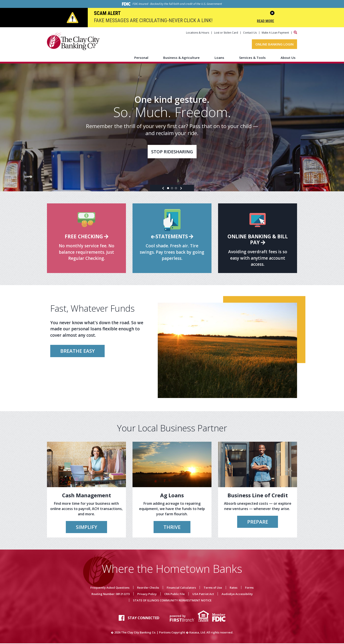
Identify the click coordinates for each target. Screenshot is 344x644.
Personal (141, 58)
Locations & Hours (198, 33)
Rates (234, 588)
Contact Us (250, 33)
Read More (265, 21)
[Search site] (295, 32)
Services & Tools (252, 58)
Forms (249, 588)
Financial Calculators (181, 588)
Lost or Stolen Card (226, 33)
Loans (219, 58)
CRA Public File (175, 595)
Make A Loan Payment (275, 33)
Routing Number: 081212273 (111, 595)
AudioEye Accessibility (237, 595)
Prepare (258, 522)
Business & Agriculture (181, 58)
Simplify (87, 527)
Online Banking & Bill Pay (258, 240)
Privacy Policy (147, 595)
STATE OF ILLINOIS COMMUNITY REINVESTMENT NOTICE (172, 601)
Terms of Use (213, 588)
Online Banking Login (274, 44)
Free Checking (84, 237)
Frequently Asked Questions (110, 588)
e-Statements (169, 237)
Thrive (172, 527)
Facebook (122, 618)
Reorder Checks (148, 588)
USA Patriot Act (203, 595)
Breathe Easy (78, 351)
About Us (288, 58)
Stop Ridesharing (172, 152)
